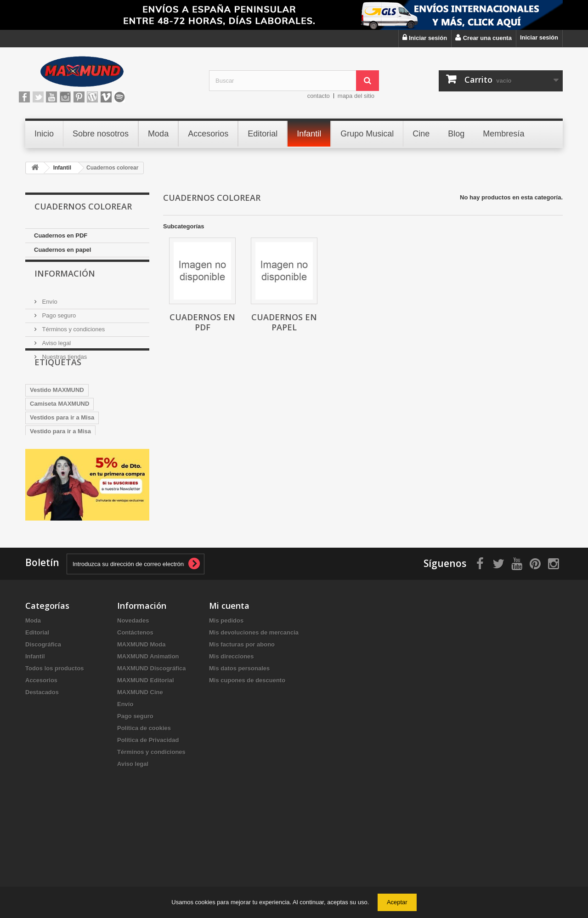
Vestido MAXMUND (57, 427)
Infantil (35, 752)
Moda (33, 717)
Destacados (42, 788)
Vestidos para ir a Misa (62, 455)
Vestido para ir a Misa (60, 468)
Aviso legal (56, 351)
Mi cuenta (229, 702)
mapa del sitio (356, 96)
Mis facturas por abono (242, 740)
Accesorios (41, 776)
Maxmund (44, 524)
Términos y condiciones (73, 337)
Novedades (133, 717)
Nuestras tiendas (64, 365)
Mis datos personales (239, 764)
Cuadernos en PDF (61, 235)
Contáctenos (135, 728)
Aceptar (397, 902)
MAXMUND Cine (140, 788)
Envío (49, 309)
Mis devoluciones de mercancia (254, 728)
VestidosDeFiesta (55, 510)
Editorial (37, 728)
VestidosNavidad (114, 510)
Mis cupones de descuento (247, 776)
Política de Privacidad (148, 836)
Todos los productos (55, 764)
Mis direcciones (232, 752)
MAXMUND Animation (148, 752)
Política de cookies (144, 824)
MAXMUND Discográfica (152, 764)
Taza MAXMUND (53, 496)
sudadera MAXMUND (59, 482)
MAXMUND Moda (141, 740)
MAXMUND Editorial (146, 776)
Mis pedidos (226, 717)
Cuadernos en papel (62, 250)
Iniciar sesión (539, 37)
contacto (319, 96)
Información (65, 285)
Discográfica (43, 740)
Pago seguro (58, 323)
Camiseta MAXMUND (59, 441)
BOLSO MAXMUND (113, 496)
